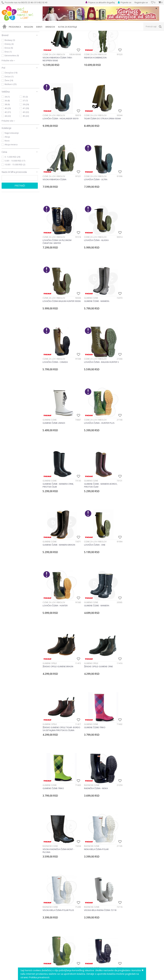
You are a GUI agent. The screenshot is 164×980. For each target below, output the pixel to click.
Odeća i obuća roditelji (16, 46)
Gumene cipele (132, 447)
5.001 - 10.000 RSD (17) (15, 191)
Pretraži (20, 216)
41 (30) (26, 139)
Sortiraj (144, 38)
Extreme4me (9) (12, 86)
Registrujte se (141, 2)
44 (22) (8, 147)
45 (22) (26, 147)
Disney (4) (9, 75)
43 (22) (26, 143)
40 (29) (8, 139)
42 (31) (8, 143)
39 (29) (26, 135)
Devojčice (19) (11, 103)
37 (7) (25, 131)
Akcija (7, 168)
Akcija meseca (11, 175)
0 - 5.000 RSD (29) (12, 188)
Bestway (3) (10, 71)
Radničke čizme (91, 568)
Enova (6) (9, 79)
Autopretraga (130, 38)
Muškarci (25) (11, 115)
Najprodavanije (12, 164)
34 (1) (7, 127)
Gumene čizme (50, 266)
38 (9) (7, 135)
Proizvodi (16, 33)
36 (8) (7, 131)
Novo (7, 171)
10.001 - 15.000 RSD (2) (15, 195)
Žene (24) (9, 111)
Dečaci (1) (9, 107)
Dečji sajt (6, 33)
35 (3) (25, 127)
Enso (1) (8, 82)
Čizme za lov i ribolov (54, 85)
